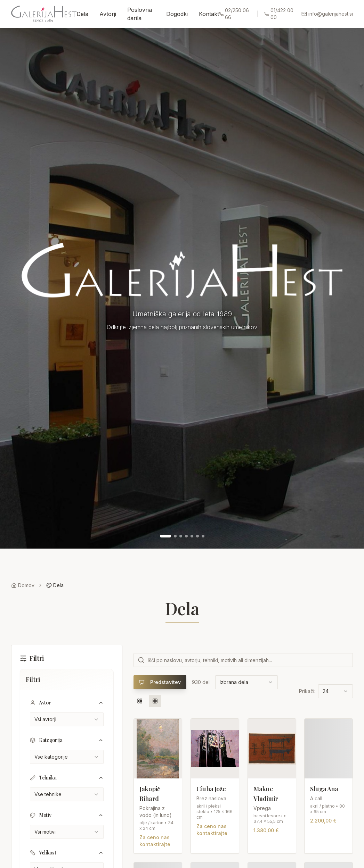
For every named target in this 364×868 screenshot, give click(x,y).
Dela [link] (55, 585)
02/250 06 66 (234, 14)
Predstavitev (160, 682)
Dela (82, 14)
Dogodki (177, 14)
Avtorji (108, 14)
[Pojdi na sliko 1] (165, 536)
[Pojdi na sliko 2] (175, 536)
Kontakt (209, 14)
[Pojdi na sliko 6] (197, 536)
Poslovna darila (140, 14)
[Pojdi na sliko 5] (192, 536)
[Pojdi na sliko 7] (203, 536)
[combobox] (67, 719)
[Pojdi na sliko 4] (186, 536)
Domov (23, 585)
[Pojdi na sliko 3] (181, 536)
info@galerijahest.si (327, 14)
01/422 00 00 (279, 14)
